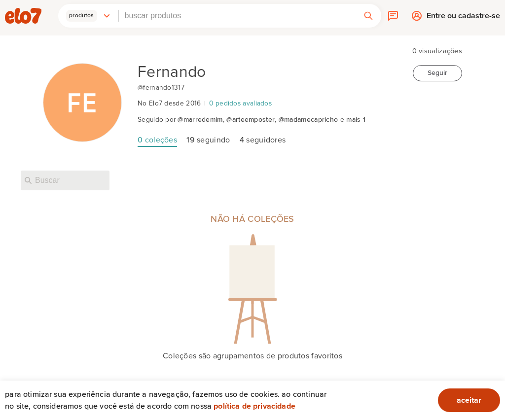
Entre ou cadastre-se (463, 18)
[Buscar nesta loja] (65, 180)
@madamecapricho (308, 120)
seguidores (263, 140)
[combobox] (237, 16)
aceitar (469, 400)
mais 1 (356, 120)
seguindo (208, 140)
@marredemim (200, 120)
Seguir (437, 73)
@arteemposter (251, 120)
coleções (157, 140)
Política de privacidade (254, 406)
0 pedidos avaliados (240, 104)
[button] (88, 16)
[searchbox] (237, 16)
